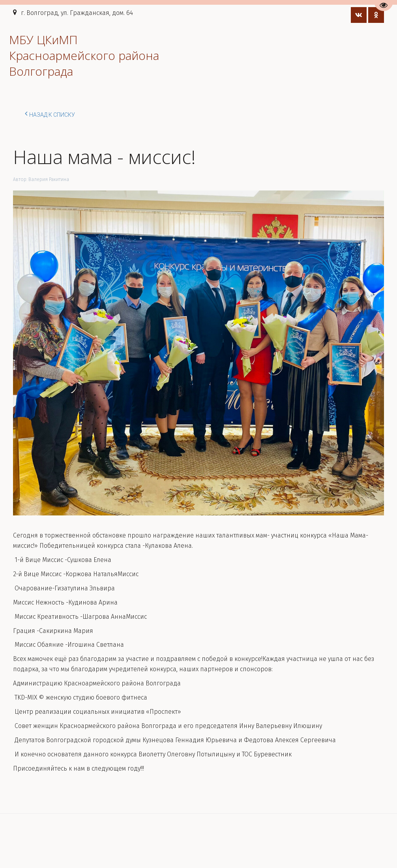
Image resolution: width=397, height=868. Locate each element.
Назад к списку (50, 114)
